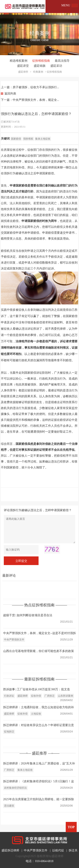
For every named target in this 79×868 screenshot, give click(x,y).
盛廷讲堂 (23, 66)
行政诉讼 (9, 696)
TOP (71, 827)
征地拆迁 (9, 732)
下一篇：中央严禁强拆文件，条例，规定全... (30, 100)
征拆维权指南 (41, 61)
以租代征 (58, 850)
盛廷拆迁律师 (10, 850)
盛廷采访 (56, 66)
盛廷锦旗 (40, 66)
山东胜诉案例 (66, 696)
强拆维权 (28, 139)
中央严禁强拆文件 (14, 640)
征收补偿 (36, 696)
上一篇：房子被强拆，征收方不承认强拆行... (30, 87)
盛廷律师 (23, 696)
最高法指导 (62, 61)
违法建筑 (9, 806)
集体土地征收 (43, 139)
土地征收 (36, 714)
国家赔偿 (16, 139)
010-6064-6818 (44, 861)
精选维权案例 (19, 61)
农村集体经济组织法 (15, 788)
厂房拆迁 (50, 696)
